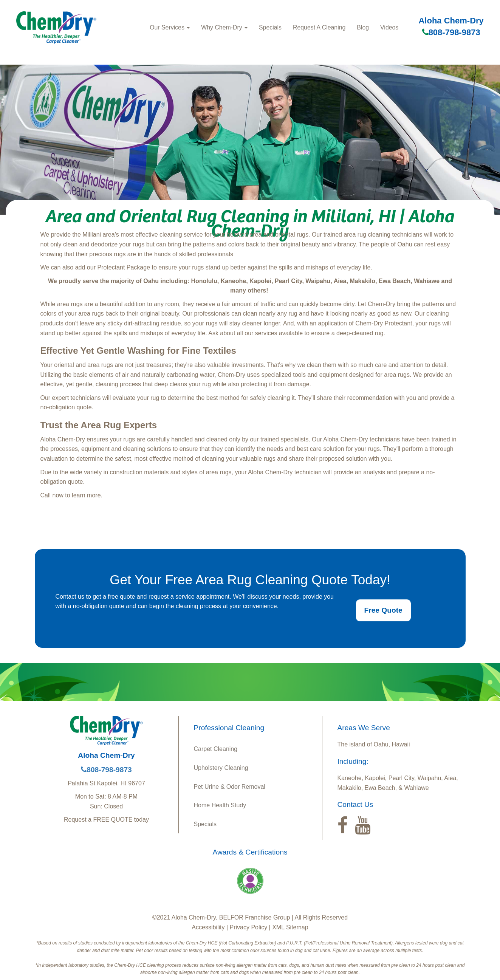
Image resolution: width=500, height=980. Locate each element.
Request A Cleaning (319, 27)
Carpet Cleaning (216, 749)
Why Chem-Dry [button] (224, 27)
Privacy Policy (249, 927)
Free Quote (383, 610)
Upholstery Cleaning (221, 768)
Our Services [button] (170, 27)
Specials (270, 27)
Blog (363, 27)
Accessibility (208, 927)
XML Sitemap (290, 927)
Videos (389, 27)
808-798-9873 (451, 32)
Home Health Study (220, 805)
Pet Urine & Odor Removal (230, 787)
